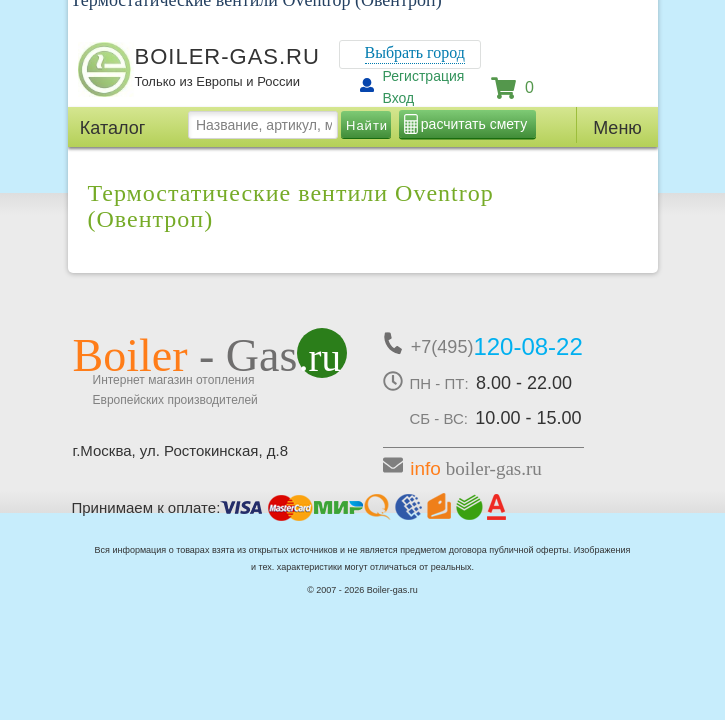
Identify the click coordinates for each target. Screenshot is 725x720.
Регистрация (424, 76)
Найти (367, 125)
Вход (399, 98)
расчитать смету (474, 124)
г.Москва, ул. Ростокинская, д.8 (181, 450)
